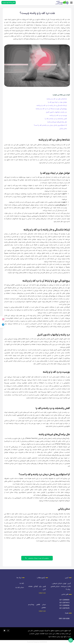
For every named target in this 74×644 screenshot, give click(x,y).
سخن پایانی (63, 129)
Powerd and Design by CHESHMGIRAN (37, 642)
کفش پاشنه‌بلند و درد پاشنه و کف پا (56, 119)
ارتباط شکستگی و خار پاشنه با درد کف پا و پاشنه (52, 105)
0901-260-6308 (64, 619)
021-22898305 (64, 600)
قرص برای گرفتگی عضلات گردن (37, 588)
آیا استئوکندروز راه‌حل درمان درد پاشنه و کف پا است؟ (50, 125)
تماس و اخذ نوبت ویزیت (9, 3)
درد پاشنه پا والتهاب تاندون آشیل (56, 112)
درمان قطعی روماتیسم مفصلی (37, 606)
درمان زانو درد (20, 587)
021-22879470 (64, 608)
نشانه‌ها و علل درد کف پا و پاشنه (57, 99)
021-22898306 (64, 605)
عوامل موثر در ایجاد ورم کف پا (57, 102)
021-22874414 (64, 603)
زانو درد (22, 583)
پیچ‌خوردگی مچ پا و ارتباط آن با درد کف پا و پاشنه (51, 109)
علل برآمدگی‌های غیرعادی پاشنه (57, 122)
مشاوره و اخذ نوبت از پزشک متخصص (37, 558)
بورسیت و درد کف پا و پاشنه (58, 115)
